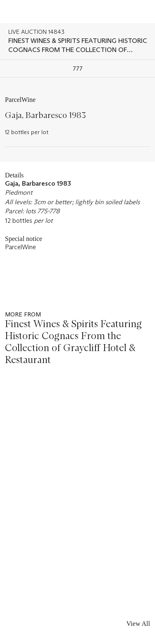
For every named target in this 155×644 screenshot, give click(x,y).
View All (138, 624)
